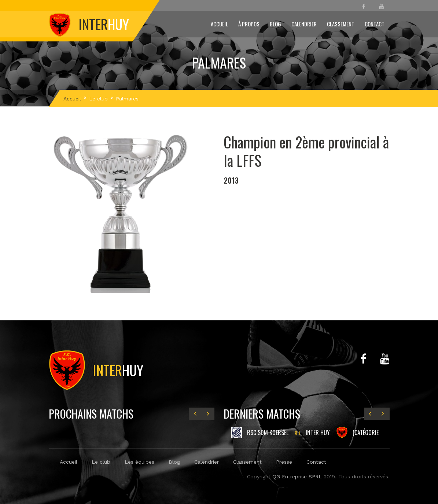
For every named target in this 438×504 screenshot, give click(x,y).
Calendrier (304, 24)
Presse (284, 462)
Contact (375, 24)
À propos (249, 24)
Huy (96, 370)
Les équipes (139, 462)
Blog (275, 24)
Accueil (219, 24)
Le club (98, 99)
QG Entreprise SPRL (297, 477)
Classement (341, 24)
